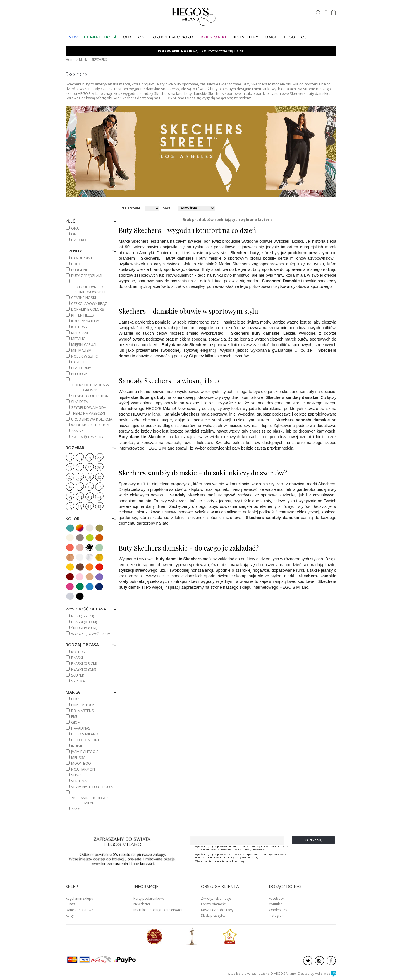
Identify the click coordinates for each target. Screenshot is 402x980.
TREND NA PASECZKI (88, 413)
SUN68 (77, 775)
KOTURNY (79, 327)
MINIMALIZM (81, 350)
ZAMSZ (77, 431)
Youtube (276, 904)
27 (70, 477)
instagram (320, 961)
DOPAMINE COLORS (88, 309)
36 (89, 487)
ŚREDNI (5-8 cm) (84, 628)
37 (99, 487)
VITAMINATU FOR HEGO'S (92, 787)
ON (74, 234)
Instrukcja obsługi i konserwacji (158, 910)
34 (70, 487)
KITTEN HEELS (82, 315)
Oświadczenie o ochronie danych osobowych (221, 861)
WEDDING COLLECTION (90, 425)
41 (99, 497)
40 (89, 497)
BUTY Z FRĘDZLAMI (87, 276)
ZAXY (76, 809)
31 (89, 477)
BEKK (76, 699)
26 (99, 468)
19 (70, 458)
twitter (308, 961)
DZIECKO (79, 240)
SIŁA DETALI (81, 402)
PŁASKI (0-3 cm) (84, 622)
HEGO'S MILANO (85, 734)
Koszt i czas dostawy (217, 910)
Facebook (277, 898)
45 (99, 507)
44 (89, 507)
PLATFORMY (81, 368)
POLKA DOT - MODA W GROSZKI (91, 387)
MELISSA (78, 757)
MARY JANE (80, 333)
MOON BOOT (82, 763)
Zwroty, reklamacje (216, 898)
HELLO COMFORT (85, 740)
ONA (75, 228)
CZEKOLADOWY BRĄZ (89, 303)
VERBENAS (80, 781)
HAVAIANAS (81, 728)
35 (80, 487)
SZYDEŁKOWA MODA (89, 407)
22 (99, 458)
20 (80, 458)
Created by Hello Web (317, 973)
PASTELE (78, 362)
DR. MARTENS (82, 711)
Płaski (77, 658)
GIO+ (75, 722)
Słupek (78, 675)
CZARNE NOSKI (84, 298)
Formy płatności (214, 904)
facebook (331, 961)
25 (89, 468)
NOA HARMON (83, 769)
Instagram (277, 915)
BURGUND (80, 270)
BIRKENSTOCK (83, 705)
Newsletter (142, 904)
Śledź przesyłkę (213, 915)
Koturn (78, 652)
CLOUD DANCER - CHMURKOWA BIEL (91, 289)
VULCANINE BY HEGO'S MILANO (91, 800)
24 (80, 468)
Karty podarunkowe (149, 898)
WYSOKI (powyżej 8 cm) (91, 634)
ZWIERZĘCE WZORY (87, 437)
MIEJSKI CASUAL (84, 344)
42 (70, 507)
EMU (75, 716)
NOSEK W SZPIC (84, 356)
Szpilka (78, 681)
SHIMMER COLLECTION (90, 396)
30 (80, 477)
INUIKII (76, 746)
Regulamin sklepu (79, 898)
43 (80, 507)
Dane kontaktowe (79, 910)
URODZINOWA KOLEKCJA (92, 419)
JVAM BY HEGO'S (85, 752)
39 (80, 497)
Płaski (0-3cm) (84, 669)
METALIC (78, 339)
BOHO (76, 264)
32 (99, 477)
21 (89, 458)
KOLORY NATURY (85, 321)
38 (70, 497)
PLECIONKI (80, 374)
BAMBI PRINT (82, 258)
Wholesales (278, 910)
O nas (70, 904)
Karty (70, 915)
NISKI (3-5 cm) (82, 616)
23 (70, 468)
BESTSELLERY (245, 37)
